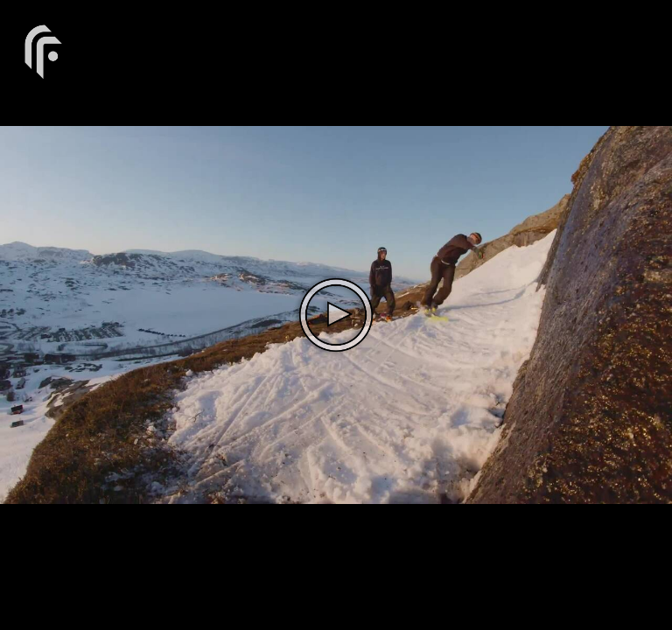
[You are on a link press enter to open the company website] (44, 50)
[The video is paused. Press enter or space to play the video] (336, 315)
